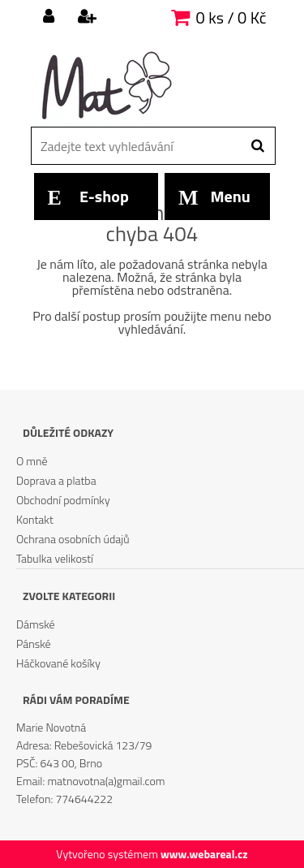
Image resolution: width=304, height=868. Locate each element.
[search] (257, 146)
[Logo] (142, 85)
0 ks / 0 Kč (231, 17)
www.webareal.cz (204, 854)
